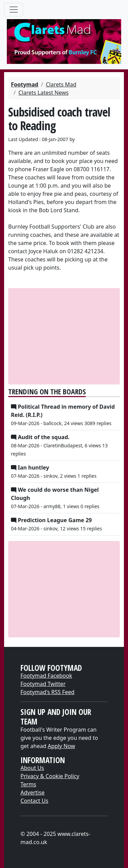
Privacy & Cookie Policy (50, 776)
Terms (28, 784)
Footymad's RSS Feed (47, 692)
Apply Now (61, 746)
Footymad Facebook (46, 676)
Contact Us (34, 801)
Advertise (32, 792)
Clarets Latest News (44, 93)
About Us (32, 768)
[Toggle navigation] (14, 10)
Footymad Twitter (43, 684)
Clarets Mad (61, 84)
